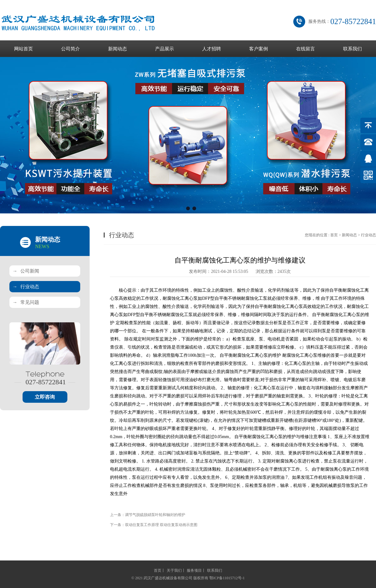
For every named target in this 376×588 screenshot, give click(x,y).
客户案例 (258, 49)
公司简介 (70, 49)
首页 (334, 235)
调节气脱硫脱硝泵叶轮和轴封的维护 (155, 515)
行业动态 (26, 287)
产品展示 (164, 49)
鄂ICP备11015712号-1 (227, 578)
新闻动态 (118, 49)
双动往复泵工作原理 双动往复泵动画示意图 (161, 525)
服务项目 (194, 570)
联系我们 (352, 49)
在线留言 (305, 49)
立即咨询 (45, 397)
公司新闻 (26, 271)
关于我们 (174, 570)
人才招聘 (211, 49)
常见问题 (26, 302)
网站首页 (23, 49)
